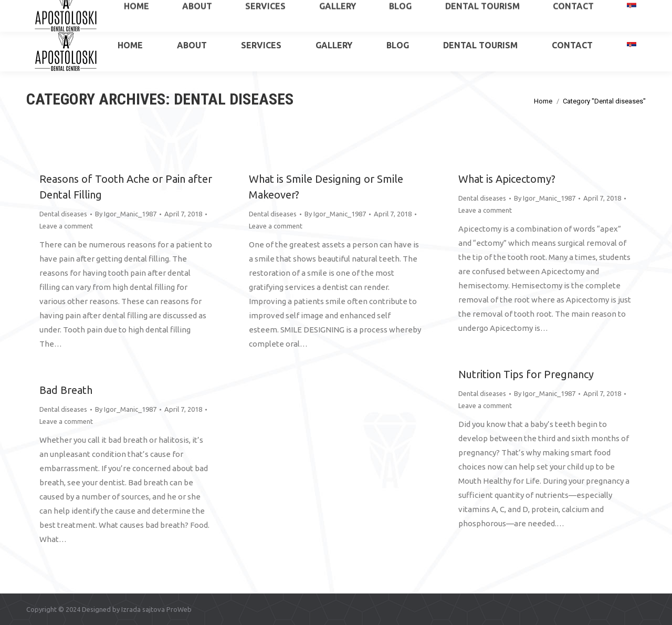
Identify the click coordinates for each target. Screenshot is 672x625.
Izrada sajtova (143, 609)
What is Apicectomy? (507, 179)
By (126, 214)
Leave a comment (66, 226)
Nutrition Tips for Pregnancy (526, 374)
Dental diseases (63, 214)
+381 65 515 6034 (66, 9)
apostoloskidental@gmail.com (599, 9)
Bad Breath (66, 390)
